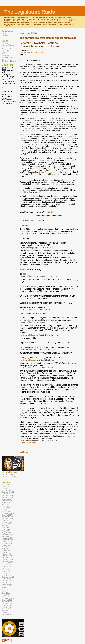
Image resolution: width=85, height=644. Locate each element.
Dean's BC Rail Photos (10, 477)
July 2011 (6, 595)
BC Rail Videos (7, 475)
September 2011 (8, 598)
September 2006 (8, 492)
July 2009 (6, 552)
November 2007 (8, 517)
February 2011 (7, 586)
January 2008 (7, 520)
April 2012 (6, 611)
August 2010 (7, 575)
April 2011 (6, 589)
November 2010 (8, 581)
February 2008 (7, 522)
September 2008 (8, 534)
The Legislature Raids (29, 12)
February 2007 (7, 501)
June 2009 (6, 550)
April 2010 (6, 568)
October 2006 (7, 494)
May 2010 (6, 570)
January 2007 (7, 499)
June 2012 (6, 612)
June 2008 (6, 529)
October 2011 (7, 600)
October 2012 (7, 614)
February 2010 (7, 565)
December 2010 (8, 582)
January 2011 (7, 584)
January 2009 (7, 542)
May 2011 (6, 591)
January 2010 (7, 563)
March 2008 (6, 524)
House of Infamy (8, 45)
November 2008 (8, 538)
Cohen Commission (47, 172)
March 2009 (6, 545)
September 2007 (8, 513)
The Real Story (7, 56)
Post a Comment (28, 443)
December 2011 (8, 604)
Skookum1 (34, 335)
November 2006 (8, 496)
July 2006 (6, 488)
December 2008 (8, 540)
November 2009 (8, 559)
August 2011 (7, 596)
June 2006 (6, 487)
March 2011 (6, 588)
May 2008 (6, 527)
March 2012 (6, 609)
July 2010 (6, 573)
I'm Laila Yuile (7, 47)
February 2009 (7, 543)
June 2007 (6, 508)
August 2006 (7, 490)
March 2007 (6, 503)
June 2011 (6, 593)
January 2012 (7, 605)
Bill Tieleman (7, 49)
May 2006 (6, 485)
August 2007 (7, 511)
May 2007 (6, 506)
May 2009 (6, 549)
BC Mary (33, 310)
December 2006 (8, 497)
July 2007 (6, 510)
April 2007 (6, 504)
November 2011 (8, 602)
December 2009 (8, 561)
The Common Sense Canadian (32, 53)
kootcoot (33, 360)
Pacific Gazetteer (8, 43)
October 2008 (7, 536)
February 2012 (7, 607)
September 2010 (8, 577)
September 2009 (8, 556)
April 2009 (6, 547)
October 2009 (7, 558)
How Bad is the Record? (7, 51)
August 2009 (7, 554)
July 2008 (6, 531)
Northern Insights (8, 54)
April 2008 (6, 526)
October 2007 (7, 515)
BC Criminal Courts (9, 61)
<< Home (24, 452)
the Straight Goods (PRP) (9, 58)
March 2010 (6, 566)
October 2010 (7, 579)
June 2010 (6, 572)
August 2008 (7, 533)
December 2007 (8, 519)
